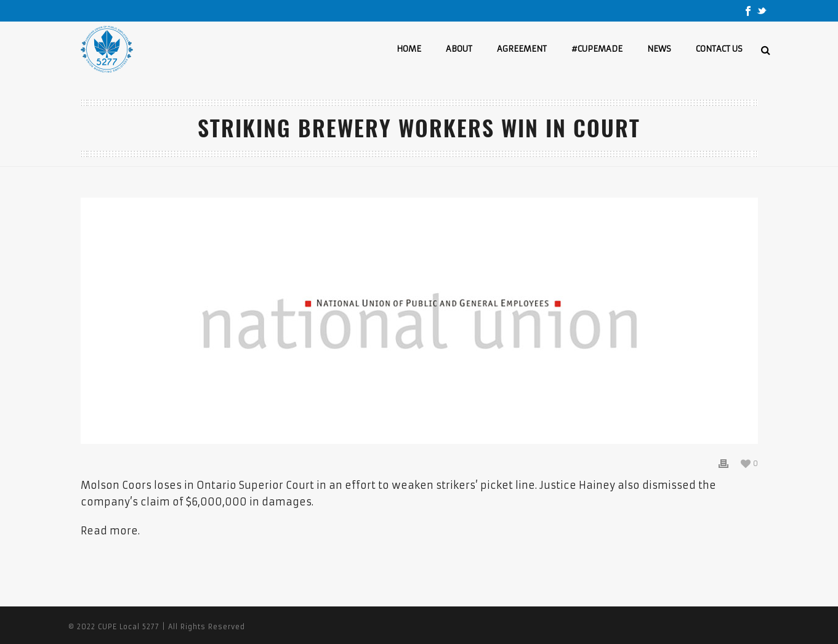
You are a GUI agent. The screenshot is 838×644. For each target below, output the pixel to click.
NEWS (659, 49)
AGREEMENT (522, 49)
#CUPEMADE (597, 49)
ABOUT (459, 49)
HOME (409, 49)
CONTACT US (719, 49)
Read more (109, 531)
